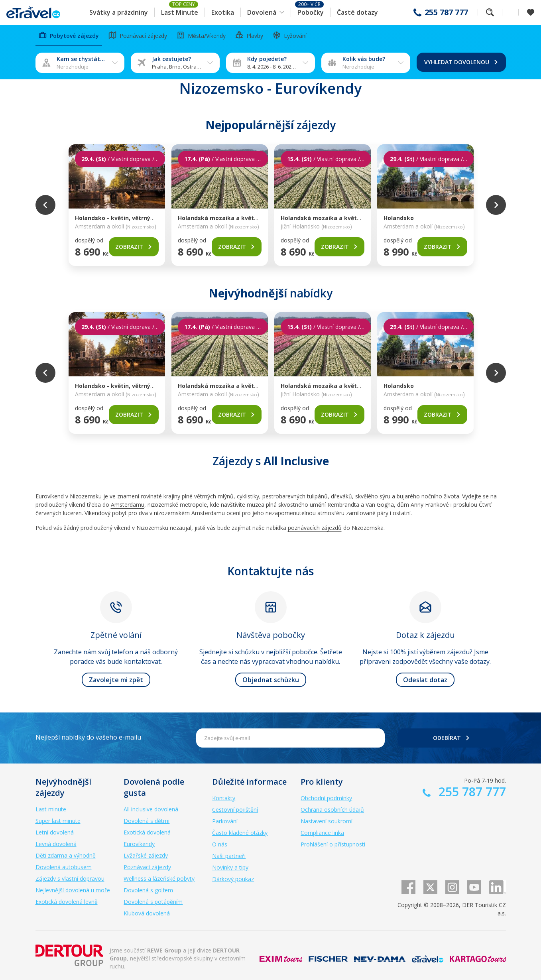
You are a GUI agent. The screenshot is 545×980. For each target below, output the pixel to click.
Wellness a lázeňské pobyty (159, 879)
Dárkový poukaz (233, 879)
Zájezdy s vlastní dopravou (70, 879)
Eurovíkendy (139, 844)
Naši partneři (229, 856)
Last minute (51, 809)
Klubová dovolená (147, 913)
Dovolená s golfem (148, 890)
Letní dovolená (55, 832)
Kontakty (224, 798)
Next (496, 205)
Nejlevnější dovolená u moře (73, 890)
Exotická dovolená (147, 832)
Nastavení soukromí (327, 821)
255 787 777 (446, 12)
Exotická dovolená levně (67, 902)
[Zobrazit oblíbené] (531, 12)
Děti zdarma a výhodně (66, 855)
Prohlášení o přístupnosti (333, 844)
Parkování (225, 821)
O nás (220, 844)
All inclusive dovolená (151, 809)
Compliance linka (322, 833)
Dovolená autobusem (64, 867)
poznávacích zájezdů (315, 528)
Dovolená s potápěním (153, 902)
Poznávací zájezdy (147, 867)
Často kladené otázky (240, 833)
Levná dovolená (56, 844)
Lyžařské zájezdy (146, 855)
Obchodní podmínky (326, 798)
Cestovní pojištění (235, 810)
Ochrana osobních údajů (332, 810)
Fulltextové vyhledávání (490, 12)
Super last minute (58, 821)
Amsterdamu (128, 505)
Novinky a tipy (230, 867)
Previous (45, 205)
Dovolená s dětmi (147, 821)
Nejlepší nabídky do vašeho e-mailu (88, 737)
